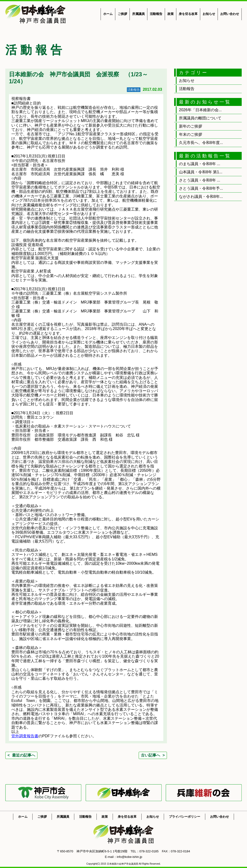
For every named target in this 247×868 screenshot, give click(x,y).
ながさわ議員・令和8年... (201, 197)
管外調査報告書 (25, 736)
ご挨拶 (122, 14)
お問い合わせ (230, 14)
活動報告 (156, 14)
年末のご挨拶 (191, 134)
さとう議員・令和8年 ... (200, 180)
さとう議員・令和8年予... (201, 188)
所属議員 (138, 14)
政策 (171, 14)
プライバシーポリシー (185, 817)
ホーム (108, 14)
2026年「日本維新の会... (200, 110)
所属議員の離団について (200, 118)
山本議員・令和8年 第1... (201, 172)
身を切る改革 (188, 14)
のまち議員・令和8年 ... (200, 164)
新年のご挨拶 (191, 126)
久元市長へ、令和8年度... (201, 143)
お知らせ (209, 14)
